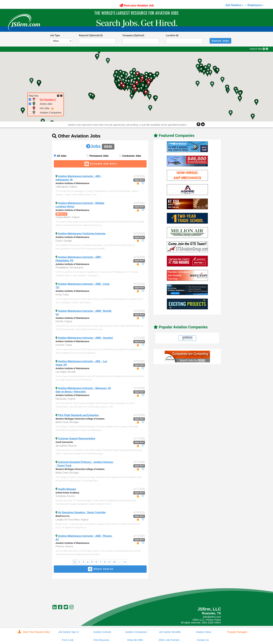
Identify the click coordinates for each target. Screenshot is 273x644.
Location (171, 35)
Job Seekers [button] (234, 5)
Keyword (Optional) (89, 35)
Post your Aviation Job (137, 5)
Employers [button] (255, 5)
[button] (137, 74)
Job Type (55, 35)
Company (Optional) (133, 35)
